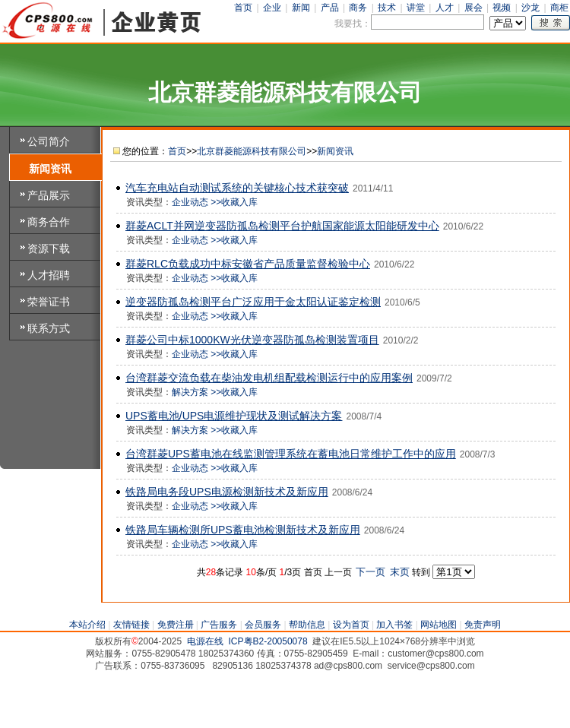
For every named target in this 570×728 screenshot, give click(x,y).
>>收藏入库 (234, 202)
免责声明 (483, 625)
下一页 (372, 572)
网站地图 (439, 625)
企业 (272, 8)
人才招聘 (49, 275)
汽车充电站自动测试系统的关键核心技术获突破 (237, 188)
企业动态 (190, 202)
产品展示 (49, 195)
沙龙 (530, 8)
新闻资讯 (50, 169)
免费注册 (176, 625)
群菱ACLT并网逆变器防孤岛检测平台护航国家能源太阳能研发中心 (282, 226)
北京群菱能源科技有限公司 (252, 151)
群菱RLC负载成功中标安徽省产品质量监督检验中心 (248, 264)
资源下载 (49, 248)
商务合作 (49, 222)
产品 (330, 8)
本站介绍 (87, 625)
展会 (473, 8)
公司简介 (49, 141)
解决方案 (190, 392)
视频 (502, 8)
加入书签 (394, 625)
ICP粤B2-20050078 (268, 641)
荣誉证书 (49, 302)
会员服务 (263, 625)
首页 (243, 8)
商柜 (559, 8)
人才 (445, 8)
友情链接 (131, 625)
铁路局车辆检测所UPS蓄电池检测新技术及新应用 (243, 530)
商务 (358, 8)
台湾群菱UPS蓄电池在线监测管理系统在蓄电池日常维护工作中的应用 (291, 454)
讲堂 (416, 8)
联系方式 (49, 328)
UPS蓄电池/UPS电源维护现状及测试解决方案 (234, 416)
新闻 (301, 8)
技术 (387, 8)
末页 (401, 572)
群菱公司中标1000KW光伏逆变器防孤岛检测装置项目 (252, 340)
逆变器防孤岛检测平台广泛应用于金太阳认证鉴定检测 (253, 302)
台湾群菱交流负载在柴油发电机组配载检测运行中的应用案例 (269, 378)
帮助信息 (307, 625)
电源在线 (205, 641)
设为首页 (351, 625)
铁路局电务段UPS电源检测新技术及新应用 (227, 492)
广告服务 (219, 625)
